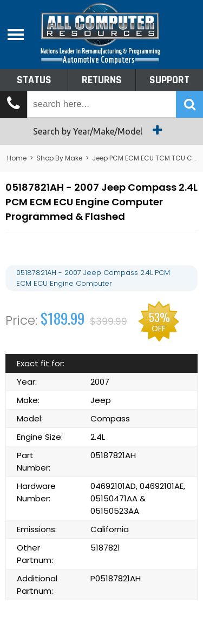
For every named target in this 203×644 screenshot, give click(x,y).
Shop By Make (59, 158)
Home (17, 158)
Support (169, 80)
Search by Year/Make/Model (101, 130)
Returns (102, 80)
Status (34, 80)
